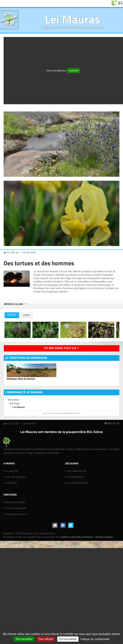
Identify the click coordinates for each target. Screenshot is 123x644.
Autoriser (74, 71)
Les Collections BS (77, 471)
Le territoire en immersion (26, 358)
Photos (13, 316)
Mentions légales (104, 537)
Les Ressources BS (77, 483)
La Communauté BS (16, 508)
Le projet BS (12, 471)
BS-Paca (15, 404)
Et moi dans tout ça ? (62, 348)
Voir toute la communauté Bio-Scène (61, 413)
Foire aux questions (16, 477)
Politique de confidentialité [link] (95, 639)
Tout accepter (24, 639)
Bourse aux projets (15, 502)
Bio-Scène (13, 400)
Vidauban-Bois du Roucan (21, 379)
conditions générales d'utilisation (76, 537)
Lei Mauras (72, 19)
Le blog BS (11, 483)
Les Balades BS (75, 477)
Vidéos (26, 315)
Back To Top (114, 423)
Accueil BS (13, 253)
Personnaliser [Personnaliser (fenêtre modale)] (68, 639)
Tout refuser (46, 639)
